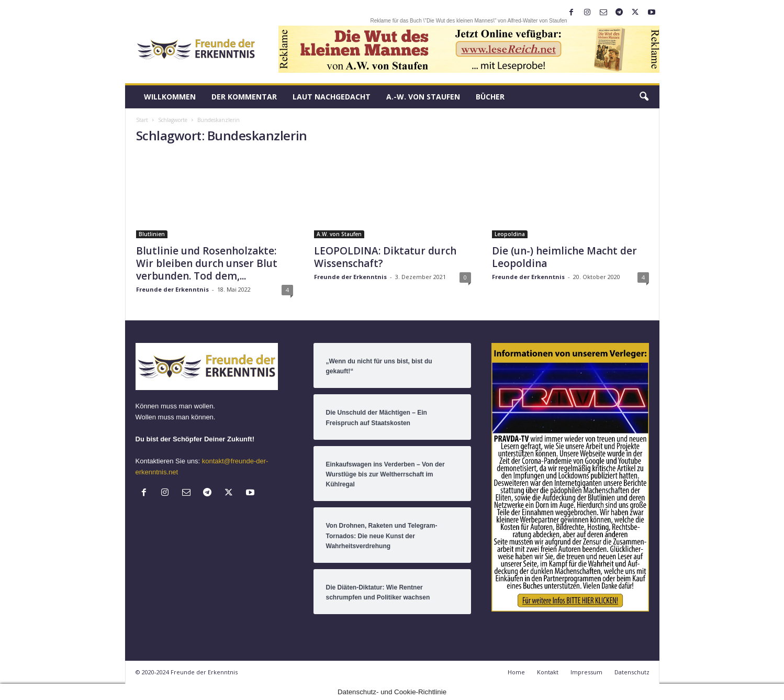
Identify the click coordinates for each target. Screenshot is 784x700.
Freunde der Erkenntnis (172, 289)
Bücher (490, 97)
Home (516, 672)
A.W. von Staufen (339, 234)
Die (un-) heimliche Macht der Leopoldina (564, 257)
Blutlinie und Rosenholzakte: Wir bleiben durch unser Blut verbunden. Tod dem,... (207, 263)
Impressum (586, 672)
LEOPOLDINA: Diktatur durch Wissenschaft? (385, 257)
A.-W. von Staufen (423, 97)
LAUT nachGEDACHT (332, 97)
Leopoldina (510, 234)
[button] (644, 97)
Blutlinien (152, 234)
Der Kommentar (244, 97)
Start (142, 120)
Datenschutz (632, 672)
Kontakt (548, 672)
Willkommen (170, 97)
